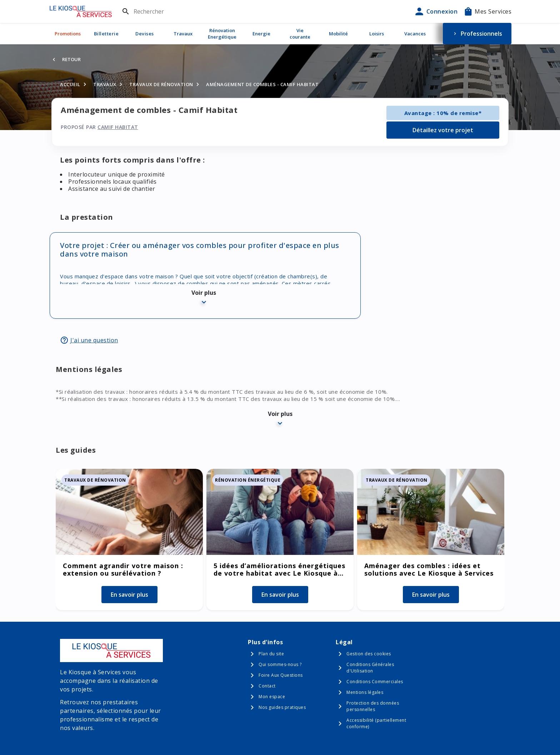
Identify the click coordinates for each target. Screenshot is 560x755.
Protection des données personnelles (373, 706)
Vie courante (300, 34)
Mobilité (338, 34)
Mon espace (272, 697)
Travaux (183, 34)
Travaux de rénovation (161, 84)
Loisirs (377, 34)
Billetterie (106, 34)
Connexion (436, 11)
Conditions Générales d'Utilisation (370, 668)
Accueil (70, 84)
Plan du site (271, 654)
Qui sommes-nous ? (280, 664)
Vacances (415, 34)
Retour (71, 59)
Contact (267, 686)
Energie (261, 34)
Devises (145, 34)
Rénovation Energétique (222, 34)
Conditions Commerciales (375, 682)
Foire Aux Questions (281, 675)
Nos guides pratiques (282, 707)
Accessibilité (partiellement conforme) (376, 723)
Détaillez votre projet (443, 130)
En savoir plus (129, 595)
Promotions (68, 34)
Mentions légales (365, 692)
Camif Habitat (118, 127)
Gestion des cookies (369, 654)
